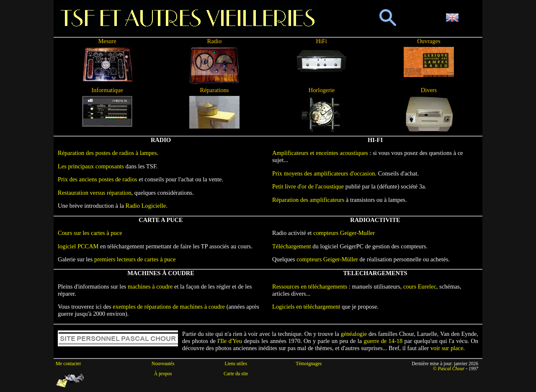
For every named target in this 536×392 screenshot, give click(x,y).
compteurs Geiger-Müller (327, 259)
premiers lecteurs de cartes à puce (135, 259)
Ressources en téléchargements (310, 286)
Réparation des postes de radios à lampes (107, 153)
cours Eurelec (420, 286)
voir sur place (447, 348)
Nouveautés (163, 364)
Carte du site (236, 374)
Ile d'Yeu (231, 341)
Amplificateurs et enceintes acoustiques (320, 153)
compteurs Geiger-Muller (344, 233)
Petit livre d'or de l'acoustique (308, 186)
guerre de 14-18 (383, 341)
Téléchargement (292, 246)
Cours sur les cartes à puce (90, 233)
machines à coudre (150, 286)
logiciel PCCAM (78, 246)
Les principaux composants (91, 166)
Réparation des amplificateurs (308, 200)
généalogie (354, 334)
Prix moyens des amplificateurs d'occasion (324, 173)
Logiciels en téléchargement (306, 307)
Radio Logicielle (146, 206)
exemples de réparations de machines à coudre (169, 307)
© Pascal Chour (449, 369)
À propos (163, 374)
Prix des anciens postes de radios (98, 179)
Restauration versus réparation (95, 193)
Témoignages (309, 364)
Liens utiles (236, 364)
